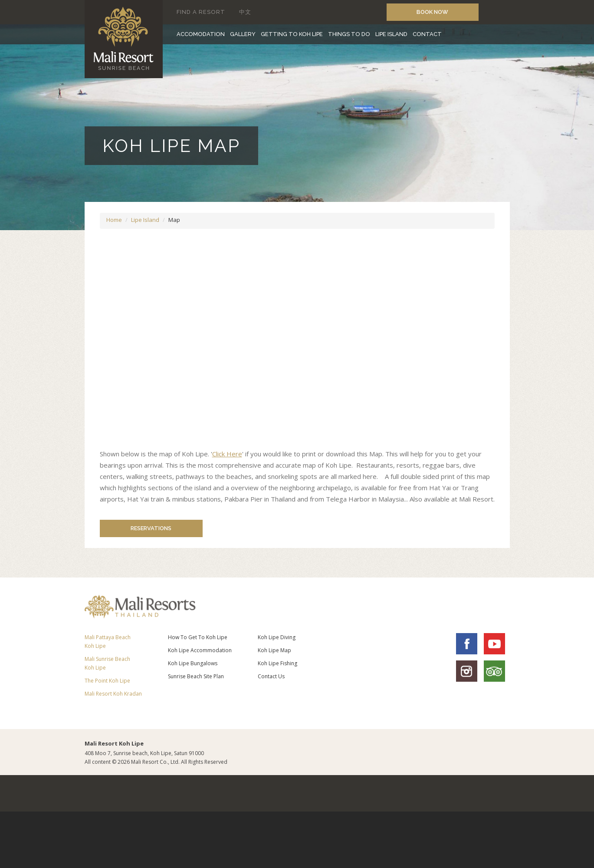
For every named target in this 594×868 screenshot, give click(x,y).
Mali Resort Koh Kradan (113, 694)
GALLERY (243, 34)
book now (432, 12)
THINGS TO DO (349, 34)
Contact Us (271, 676)
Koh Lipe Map (274, 650)
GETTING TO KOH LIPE (292, 34)
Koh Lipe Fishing (277, 663)
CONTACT (427, 34)
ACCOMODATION (201, 34)
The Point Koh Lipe (107, 681)
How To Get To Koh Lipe (198, 637)
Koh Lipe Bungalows (193, 663)
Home (114, 220)
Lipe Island (145, 220)
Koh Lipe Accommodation (200, 650)
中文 (245, 12)
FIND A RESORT (201, 12)
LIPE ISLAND (391, 34)
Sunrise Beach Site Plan (196, 676)
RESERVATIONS (146, 528)
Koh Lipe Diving (277, 637)
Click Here (227, 454)
